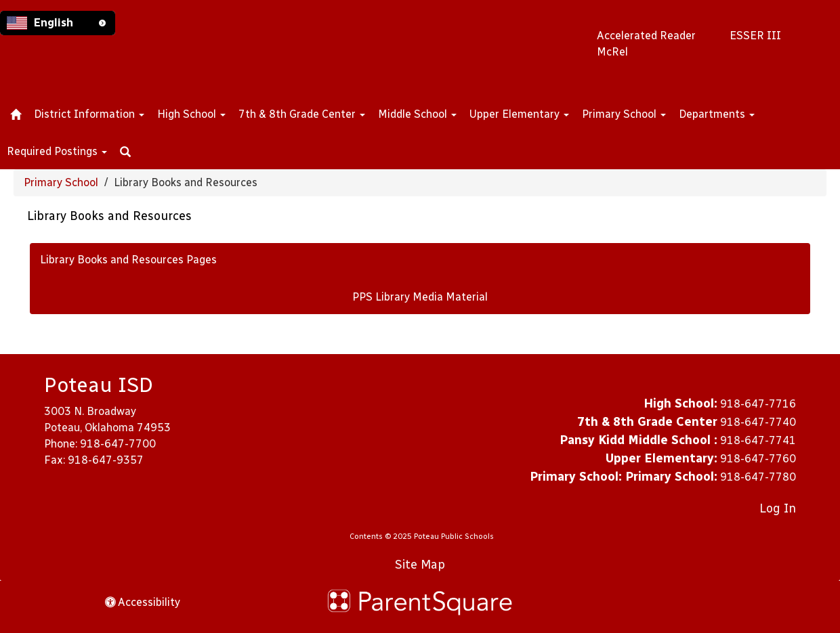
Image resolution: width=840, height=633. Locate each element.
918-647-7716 (758, 404)
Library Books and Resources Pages (128, 260)
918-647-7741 (758, 440)
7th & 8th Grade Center (302, 114)
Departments (717, 114)
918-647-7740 (758, 422)
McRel (612, 52)
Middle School (417, 114)
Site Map (420, 565)
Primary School (624, 114)
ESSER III (755, 36)
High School (191, 114)
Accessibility (143, 602)
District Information (89, 114)
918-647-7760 (758, 459)
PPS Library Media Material (420, 297)
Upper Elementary (519, 114)
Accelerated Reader (646, 36)
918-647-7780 (758, 477)
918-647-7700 (118, 444)
